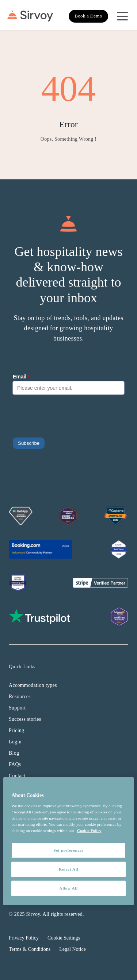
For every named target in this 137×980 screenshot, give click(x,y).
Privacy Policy (24, 938)
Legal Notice (73, 949)
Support (17, 708)
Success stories (25, 719)
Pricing (16, 730)
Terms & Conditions (30, 949)
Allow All (68, 888)
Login (15, 742)
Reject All (68, 869)
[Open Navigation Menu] (122, 16)
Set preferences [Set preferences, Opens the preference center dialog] (68, 850)
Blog (14, 753)
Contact (17, 776)
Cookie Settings (64, 938)
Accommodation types (33, 685)
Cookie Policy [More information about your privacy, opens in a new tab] (89, 831)
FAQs (15, 764)
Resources (20, 697)
